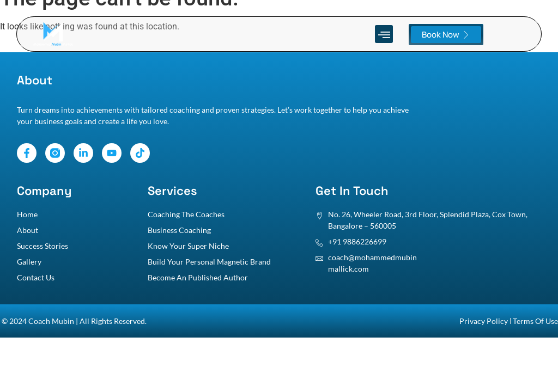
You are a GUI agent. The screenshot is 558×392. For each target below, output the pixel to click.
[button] (384, 34)
